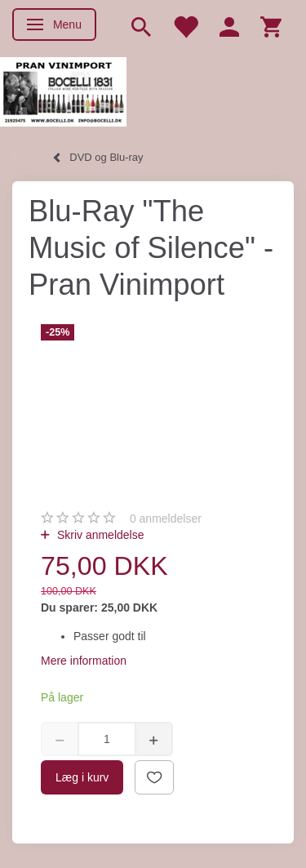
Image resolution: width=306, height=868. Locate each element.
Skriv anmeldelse (99, 535)
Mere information (84, 661)
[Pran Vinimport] (63, 90)
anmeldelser (166, 519)
